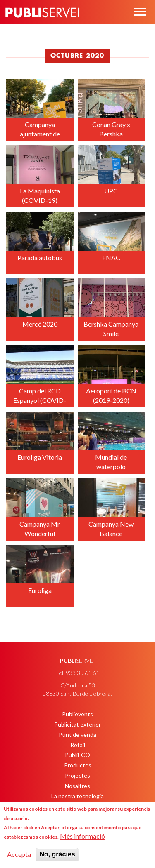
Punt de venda (77, 735)
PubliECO (77, 755)
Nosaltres (77, 786)
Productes (78, 765)
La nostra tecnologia (77, 796)
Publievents (77, 714)
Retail (78, 745)
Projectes (77, 775)
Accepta (19, 854)
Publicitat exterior (77, 724)
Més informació (82, 836)
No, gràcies (57, 854)
